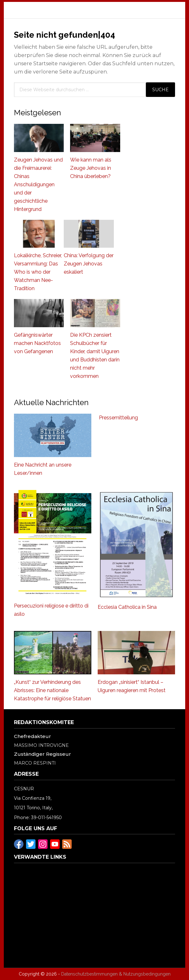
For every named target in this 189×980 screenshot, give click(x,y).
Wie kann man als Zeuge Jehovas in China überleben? (91, 168)
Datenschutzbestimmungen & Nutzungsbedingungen (116, 974)
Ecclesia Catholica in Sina (127, 607)
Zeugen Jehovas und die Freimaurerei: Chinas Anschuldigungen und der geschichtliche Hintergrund (38, 185)
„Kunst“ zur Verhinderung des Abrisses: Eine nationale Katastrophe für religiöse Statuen (52, 690)
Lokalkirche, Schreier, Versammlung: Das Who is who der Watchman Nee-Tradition (38, 272)
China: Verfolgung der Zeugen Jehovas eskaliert (89, 264)
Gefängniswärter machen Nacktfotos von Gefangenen (37, 343)
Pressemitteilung (118, 418)
